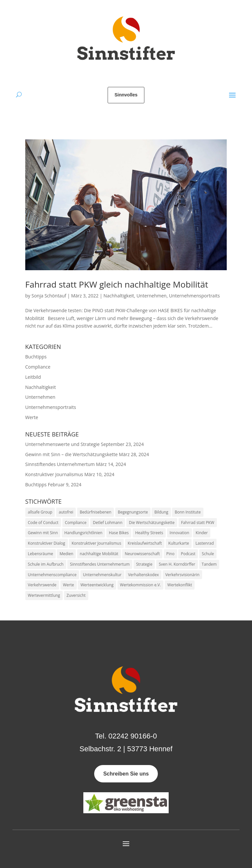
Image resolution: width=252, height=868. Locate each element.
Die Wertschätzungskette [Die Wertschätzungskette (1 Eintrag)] (152, 523)
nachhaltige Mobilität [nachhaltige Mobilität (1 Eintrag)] (99, 554)
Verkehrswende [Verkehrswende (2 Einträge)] (42, 585)
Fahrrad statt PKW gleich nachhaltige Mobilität (117, 284)
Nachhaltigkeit (119, 296)
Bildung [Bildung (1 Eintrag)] (161, 512)
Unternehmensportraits (194, 296)
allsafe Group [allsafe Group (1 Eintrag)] (40, 512)
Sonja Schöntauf (49, 296)
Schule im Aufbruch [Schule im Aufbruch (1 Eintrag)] (46, 564)
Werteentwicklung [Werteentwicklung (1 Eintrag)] (97, 585)
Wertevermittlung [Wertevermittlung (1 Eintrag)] (44, 595)
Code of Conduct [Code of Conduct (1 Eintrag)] (43, 523)
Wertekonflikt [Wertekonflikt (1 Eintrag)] (180, 585)
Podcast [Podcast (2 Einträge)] (188, 554)
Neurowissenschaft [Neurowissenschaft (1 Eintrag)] (142, 554)
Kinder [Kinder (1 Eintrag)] (202, 533)
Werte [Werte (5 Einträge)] (69, 585)
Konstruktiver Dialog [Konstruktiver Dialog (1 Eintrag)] (47, 543)
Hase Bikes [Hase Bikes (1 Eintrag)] (119, 533)
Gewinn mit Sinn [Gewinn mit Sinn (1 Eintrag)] (43, 533)
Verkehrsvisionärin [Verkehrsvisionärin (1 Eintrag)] (182, 575)
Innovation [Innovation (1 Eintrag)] (179, 533)
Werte (32, 417)
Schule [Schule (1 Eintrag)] (208, 554)
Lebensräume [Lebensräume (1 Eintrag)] (41, 554)
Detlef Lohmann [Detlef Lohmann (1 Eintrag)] (108, 523)
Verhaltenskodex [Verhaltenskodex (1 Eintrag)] (143, 575)
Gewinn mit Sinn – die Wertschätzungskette (72, 454)
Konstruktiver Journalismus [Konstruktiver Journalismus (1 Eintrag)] (96, 543)
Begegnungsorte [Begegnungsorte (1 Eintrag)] (133, 512)
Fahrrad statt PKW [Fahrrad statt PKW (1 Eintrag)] (198, 523)
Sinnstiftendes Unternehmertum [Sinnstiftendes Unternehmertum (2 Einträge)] (100, 564)
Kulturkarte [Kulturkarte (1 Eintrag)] (179, 543)
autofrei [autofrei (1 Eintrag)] (66, 512)
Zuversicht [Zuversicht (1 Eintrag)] (76, 595)
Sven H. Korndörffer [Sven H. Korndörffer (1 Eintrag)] (177, 564)
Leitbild (33, 377)
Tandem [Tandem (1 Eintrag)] (209, 564)
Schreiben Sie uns (126, 774)
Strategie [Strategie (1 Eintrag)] (144, 564)
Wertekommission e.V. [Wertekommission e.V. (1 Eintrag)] (141, 585)
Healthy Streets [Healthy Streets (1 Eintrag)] (149, 533)
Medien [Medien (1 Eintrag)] (66, 554)
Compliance (38, 367)
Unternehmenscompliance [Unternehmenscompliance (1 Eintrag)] (52, 575)
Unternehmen (152, 296)
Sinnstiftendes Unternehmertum (60, 464)
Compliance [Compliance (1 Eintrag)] (76, 523)
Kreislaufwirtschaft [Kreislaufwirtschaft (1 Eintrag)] (145, 543)
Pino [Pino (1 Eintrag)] (170, 554)
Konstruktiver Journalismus (54, 474)
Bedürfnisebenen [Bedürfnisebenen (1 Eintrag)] (96, 512)
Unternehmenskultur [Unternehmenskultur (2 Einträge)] (102, 575)
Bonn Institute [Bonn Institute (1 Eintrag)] (188, 512)
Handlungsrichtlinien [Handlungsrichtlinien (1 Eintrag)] (83, 533)
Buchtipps (36, 357)
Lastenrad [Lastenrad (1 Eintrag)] (205, 543)
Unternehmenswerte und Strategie (63, 444)
